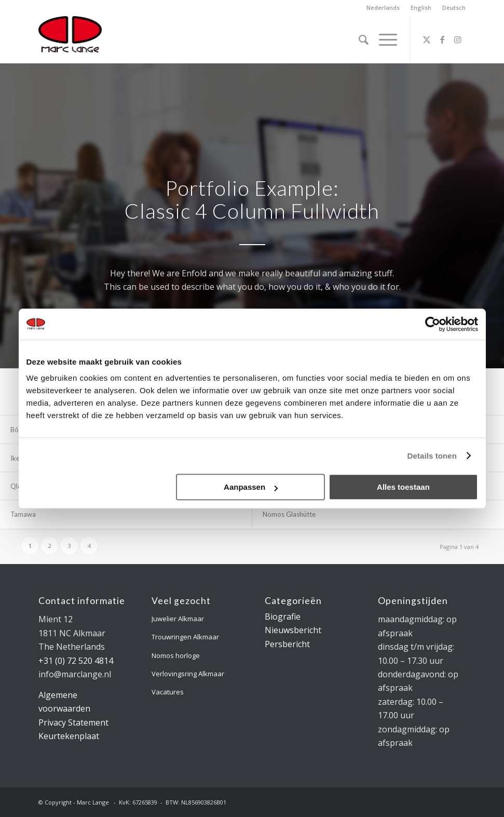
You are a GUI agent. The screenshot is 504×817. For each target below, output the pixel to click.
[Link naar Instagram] (458, 39)
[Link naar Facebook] (442, 39)
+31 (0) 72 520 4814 (76, 661)
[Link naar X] (427, 39)
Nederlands (383, 8)
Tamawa (23, 514)
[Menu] (383, 39)
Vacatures (168, 692)
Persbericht (287, 644)
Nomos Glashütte (289, 514)
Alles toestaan (403, 487)
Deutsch (454, 8)
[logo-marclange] (70, 39)
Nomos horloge (176, 655)
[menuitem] (383, 8)
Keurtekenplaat (69, 736)
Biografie (283, 617)
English (421, 8)
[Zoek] (358, 39)
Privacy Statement (73, 722)
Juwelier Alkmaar (178, 619)
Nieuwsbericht (293, 630)
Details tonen (432, 456)
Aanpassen (251, 487)
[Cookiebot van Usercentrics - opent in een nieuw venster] (433, 324)
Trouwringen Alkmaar (185, 637)
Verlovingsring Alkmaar (188, 674)
